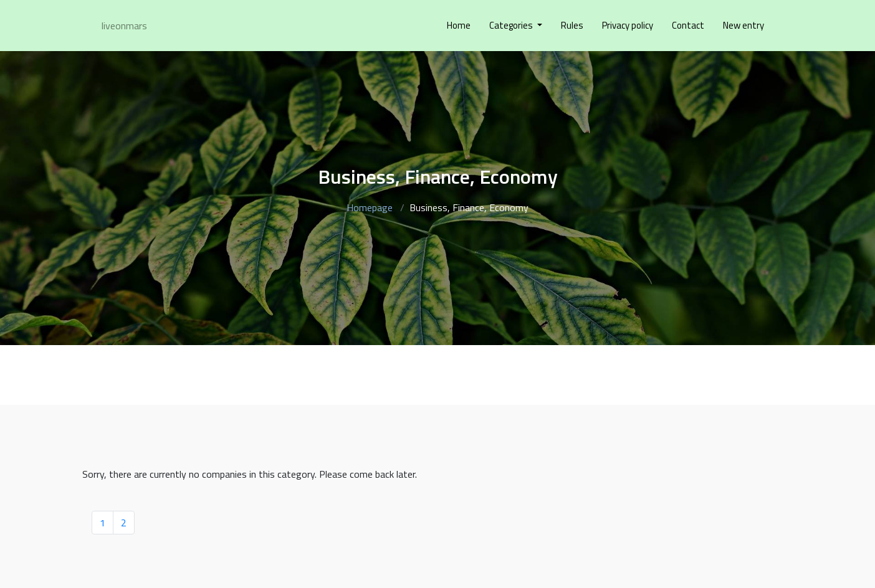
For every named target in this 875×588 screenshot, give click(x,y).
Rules (572, 25)
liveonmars (124, 26)
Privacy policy (628, 25)
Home (459, 25)
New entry (744, 25)
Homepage (370, 207)
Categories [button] (512, 25)
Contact (688, 25)
